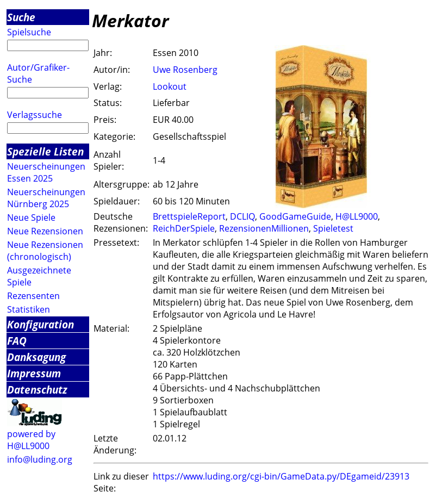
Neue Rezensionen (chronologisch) (45, 251)
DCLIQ (242, 216)
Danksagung (36, 357)
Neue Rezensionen (45, 231)
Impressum (34, 373)
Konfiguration (41, 324)
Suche (21, 17)
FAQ (17, 341)
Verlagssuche (35, 115)
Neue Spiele (31, 217)
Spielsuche (29, 32)
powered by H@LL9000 (31, 440)
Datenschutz (37, 390)
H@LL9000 (357, 216)
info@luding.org (40, 459)
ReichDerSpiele (184, 228)
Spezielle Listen (45, 151)
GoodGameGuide (295, 216)
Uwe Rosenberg (185, 70)
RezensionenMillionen (264, 228)
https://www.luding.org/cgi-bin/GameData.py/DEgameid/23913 (281, 476)
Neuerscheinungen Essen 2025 (46, 172)
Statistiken (29, 309)
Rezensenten (33, 296)
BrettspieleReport (189, 216)
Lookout (170, 86)
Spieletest (333, 228)
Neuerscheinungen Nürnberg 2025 (46, 198)
